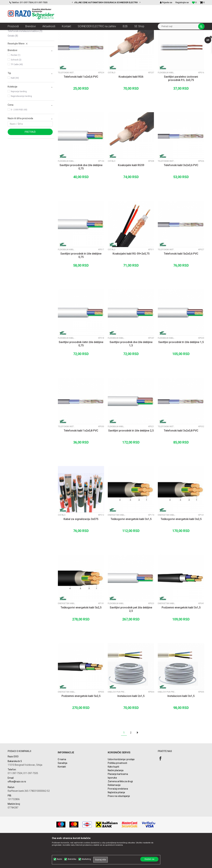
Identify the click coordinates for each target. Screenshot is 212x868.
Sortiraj (117, 39)
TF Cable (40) (17, 94)
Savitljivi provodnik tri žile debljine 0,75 (81, 285)
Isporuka (112, 808)
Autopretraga (102, 39)
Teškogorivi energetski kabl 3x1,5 (131, 549)
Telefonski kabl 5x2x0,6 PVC (181, 284)
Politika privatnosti (117, 793)
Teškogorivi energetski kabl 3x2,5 (181, 549)
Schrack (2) (16, 90)
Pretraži (30, 162)
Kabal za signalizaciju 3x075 (81, 549)
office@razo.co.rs (17, 812)
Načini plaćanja (116, 800)
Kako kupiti (113, 797)
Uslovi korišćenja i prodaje (121, 789)
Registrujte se (182, 2)
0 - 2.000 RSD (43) (19, 140)
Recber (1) (16, 85)
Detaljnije (57, 851)
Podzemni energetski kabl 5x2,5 (81, 726)
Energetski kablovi (19, 56)
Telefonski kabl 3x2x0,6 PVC (181, 195)
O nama (62, 789)
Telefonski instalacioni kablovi (25, 61)
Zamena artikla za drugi (120, 811)
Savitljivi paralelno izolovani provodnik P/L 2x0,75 (181, 108)
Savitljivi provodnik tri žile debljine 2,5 (131, 461)
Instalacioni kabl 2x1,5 (131, 726)
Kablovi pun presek (19, 47)
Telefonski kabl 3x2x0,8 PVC (181, 461)
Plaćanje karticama (118, 804)
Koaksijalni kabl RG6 (131, 107)
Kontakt (62, 797)
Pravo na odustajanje (119, 826)
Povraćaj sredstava (118, 819)
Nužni (59, 859)
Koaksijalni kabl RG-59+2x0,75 (131, 284)
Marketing (86, 859)
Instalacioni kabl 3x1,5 (181, 726)
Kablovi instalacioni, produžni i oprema (52, 33)
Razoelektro (13, 33)
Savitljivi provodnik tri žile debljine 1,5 (181, 372)
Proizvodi (26, 33)
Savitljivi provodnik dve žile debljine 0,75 (81, 197)
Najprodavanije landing (21, 126)
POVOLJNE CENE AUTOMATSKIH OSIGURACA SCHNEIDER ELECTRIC (108, 2)
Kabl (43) (15, 108)
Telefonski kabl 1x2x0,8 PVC (81, 461)
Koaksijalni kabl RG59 (131, 195)
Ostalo (13, 66)
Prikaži (170, 39)
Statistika (72, 859)
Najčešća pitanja (116, 822)
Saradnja (62, 793)
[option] (106, 3)
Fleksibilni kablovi (19, 52)
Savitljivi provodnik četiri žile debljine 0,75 (81, 374)
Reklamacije (114, 815)
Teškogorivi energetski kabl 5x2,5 (81, 638)
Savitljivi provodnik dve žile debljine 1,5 (131, 374)
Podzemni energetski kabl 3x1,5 (181, 638)
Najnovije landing (19, 122)
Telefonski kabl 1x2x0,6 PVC (81, 107)
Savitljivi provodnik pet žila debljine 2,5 (131, 639)
